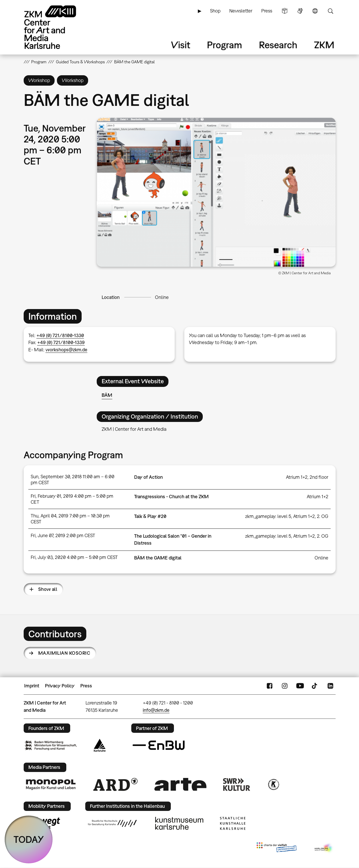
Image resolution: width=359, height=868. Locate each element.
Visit (181, 45)
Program (224, 45)
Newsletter (241, 11)
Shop (215, 11)
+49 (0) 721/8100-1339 (61, 342)
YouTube (300, 686)
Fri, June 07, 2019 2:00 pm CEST (63, 535)
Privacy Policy (60, 686)
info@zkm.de (156, 710)
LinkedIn (330, 686)
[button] (216, 192)
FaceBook (270, 686)
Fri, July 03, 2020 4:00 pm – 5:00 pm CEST (74, 557)
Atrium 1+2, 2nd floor (307, 477)
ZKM (324, 45)
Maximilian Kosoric (64, 653)
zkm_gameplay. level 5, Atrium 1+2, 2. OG (287, 516)
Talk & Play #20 (150, 516)
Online (162, 297)
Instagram (285, 686)
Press (267, 11)
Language (315, 11)
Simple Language (285, 11)
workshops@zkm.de (66, 350)
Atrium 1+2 (318, 497)
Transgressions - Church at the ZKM (171, 497)
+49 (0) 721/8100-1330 (60, 335)
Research (278, 45)
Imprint (32, 686)
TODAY (29, 839)
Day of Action (148, 477)
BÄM (107, 395)
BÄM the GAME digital (158, 558)
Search (330, 11)
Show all (48, 589)
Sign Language (300, 11)
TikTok (315, 686)
